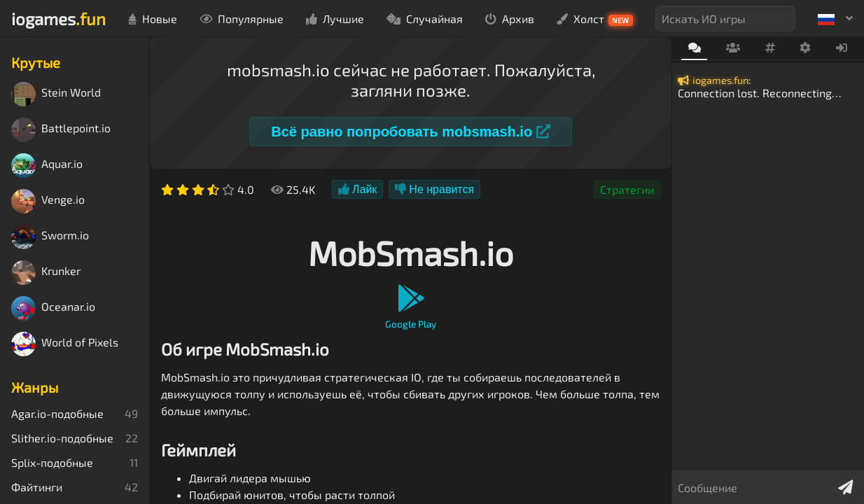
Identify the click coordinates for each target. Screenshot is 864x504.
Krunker (46, 273)
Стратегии (627, 189)
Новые (153, 19)
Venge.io (48, 201)
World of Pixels (65, 344)
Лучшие (335, 19)
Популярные (242, 19)
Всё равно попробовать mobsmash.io (410, 132)
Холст (595, 19)
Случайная (425, 19)
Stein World (56, 94)
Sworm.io (50, 237)
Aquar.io (47, 166)
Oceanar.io (53, 308)
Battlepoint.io (61, 130)
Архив (510, 19)
